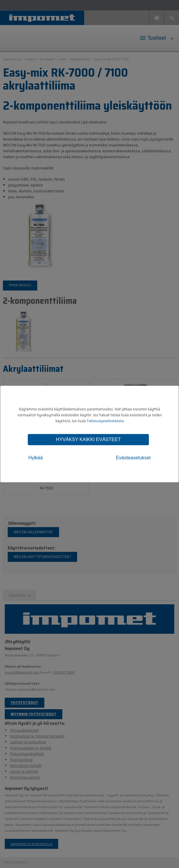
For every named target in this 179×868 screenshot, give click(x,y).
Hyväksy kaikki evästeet (88, 439)
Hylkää (36, 458)
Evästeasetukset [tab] (133, 458)
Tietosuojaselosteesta (105, 421)
